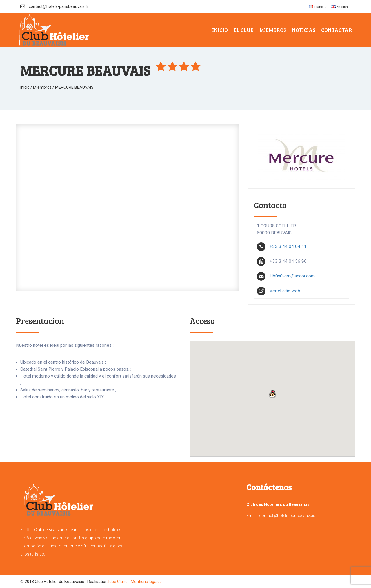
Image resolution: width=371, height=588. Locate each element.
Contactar (337, 30)
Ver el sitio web (279, 291)
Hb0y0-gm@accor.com (286, 276)
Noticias (304, 30)
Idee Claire (118, 582)
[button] (272, 394)
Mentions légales (146, 582)
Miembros (273, 30)
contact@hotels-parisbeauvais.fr (54, 6)
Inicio (220, 30)
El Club (244, 30)
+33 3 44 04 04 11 (282, 246)
